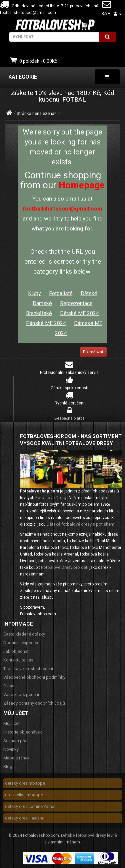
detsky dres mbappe (25, 783)
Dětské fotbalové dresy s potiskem (80, 524)
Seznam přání (16, 741)
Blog (8, 767)
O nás (9, 686)
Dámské (42, 303)
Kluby (34, 293)
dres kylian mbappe (24, 795)
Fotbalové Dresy (51, 498)
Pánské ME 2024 (46, 323)
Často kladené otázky (24, 634)
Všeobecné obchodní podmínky (34, 677)
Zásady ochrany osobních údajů (34, 703)
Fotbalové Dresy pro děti (65, 567)
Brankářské (39, 313)
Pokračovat (93, 352)
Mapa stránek (16, 758)
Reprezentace (76, 303)
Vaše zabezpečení (21, 694)
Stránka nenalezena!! (36, 113)
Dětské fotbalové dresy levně (89, 835)
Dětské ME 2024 (79, 313)
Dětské (89, 293)
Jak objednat (16, 651)
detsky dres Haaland (25, 818)
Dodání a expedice (21, 643)
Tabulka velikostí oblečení (28, 669)
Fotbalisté (61, 293)
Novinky (11, 749)
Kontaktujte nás (18, 660)
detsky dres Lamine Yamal (30, 806)
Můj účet (11, 723)
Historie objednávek (23, 732)
